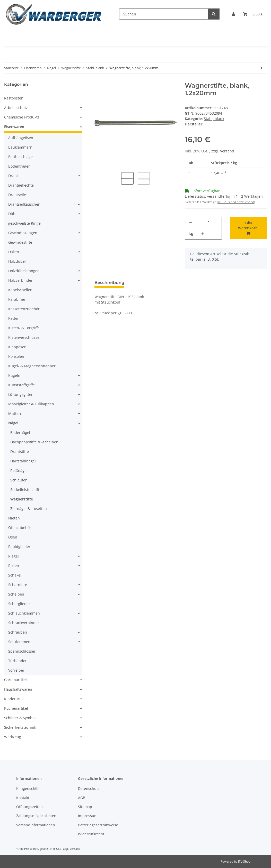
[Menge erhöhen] (203, 234)
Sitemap (85, 807)
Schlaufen (19, 480)
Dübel (13, 214)
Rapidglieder (19, 547)
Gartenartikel (15, 680)
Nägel (13, 423)
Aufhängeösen (21, 138)
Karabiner (17, 299)
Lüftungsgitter (20, 394)
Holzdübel (17, 261)
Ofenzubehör (20, 528)
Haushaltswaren (18, 689)
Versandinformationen (36, 825)
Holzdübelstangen (24, 271)
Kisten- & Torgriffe (24, 328)
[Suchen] (164, 14)
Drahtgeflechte (21, 185)
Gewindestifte (20, 242)
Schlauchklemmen (24, 613)
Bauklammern (20, 147)
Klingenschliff (28, 788)
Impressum (88, 816)
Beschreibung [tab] (109, 283)
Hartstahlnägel (23, 461)
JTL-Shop (244, 861)
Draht (13, 176)
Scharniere (18, 585)
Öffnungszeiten (29, 807)
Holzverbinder (20, 280)
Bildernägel (20, 432)
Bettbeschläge (20, 157)
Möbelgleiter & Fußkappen (31, 404)
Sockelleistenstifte (26, 490)
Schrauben (18, 632)
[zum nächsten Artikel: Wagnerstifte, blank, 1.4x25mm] (262, 68)
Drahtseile (17, 195)
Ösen (13, 537)
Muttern (15, 413)
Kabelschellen (20, 290)
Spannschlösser (22, 651)
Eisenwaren (14, 127)
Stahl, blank (214, 119)
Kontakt (23, 798)
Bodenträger (19, 166)
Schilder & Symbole (21, 718)
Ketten (14, 318)
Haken (14, 252)
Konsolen (16, 356)
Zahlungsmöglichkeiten (36, 816)
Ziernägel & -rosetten (29, 509)
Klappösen (17, 347)
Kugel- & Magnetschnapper (32, 366)
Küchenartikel (16, 708)
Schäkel (15, 575)
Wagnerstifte (22, 499)
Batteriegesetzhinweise (98, 825)
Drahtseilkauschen (24, 204)
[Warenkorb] (253, 14)
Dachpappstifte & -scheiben (34, 442)
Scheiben (16, 594)
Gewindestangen (23, 233)
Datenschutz (89, 788)
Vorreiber (16, 670)
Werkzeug (13, 737)
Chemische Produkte (22, 117)
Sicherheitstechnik (20, 727)
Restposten (14, 98)
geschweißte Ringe (24, 223)
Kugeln (14, 375)
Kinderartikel (15, 699)
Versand (227, 151)
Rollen (14, 566)
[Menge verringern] (191, 223)
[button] (233, 14)
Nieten (14, 518)
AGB (82, 798)
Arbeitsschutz (16, 108)
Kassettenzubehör (24, 309)
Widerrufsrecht (91, 834)
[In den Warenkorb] (249, 228)
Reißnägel (19, 470)
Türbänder (18, 661)
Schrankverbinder (24, 623)
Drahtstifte (20, 451)
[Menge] (209, 223)
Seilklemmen (19, 642)
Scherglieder (19, 604)
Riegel (14, 556)
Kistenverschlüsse (24, 337)
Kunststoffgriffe (21, 385)
